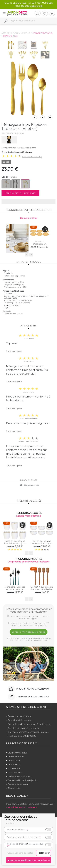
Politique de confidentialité (22, 736)
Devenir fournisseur (18, 784)
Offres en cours (16, 757)
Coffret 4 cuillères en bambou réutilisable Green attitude (42, 589)
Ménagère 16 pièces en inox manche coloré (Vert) (15, 589)
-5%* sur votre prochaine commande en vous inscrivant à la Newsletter (29, 610)
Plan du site (14, 788)
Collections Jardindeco (20, 776)
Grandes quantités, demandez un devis (28, 732)
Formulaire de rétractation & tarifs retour (30, 724)
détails (10, 823)
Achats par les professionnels (23, 728)
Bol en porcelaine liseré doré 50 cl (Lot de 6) (42, 543)
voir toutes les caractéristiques (17, 152)
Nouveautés (14, 768)
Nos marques (15, 772)
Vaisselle (25, 33)
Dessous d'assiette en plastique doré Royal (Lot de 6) (39, 245)
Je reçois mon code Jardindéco (29, 632)
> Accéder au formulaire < (21, 807)
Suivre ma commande (20, 716)
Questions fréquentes (19, 720)
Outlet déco (14, 765)
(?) (27, 830)
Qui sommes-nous (18, 753)
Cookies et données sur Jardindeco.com (21, 818)
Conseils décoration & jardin (23, 780)
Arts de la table (10, 33)
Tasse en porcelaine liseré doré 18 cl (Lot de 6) (15, 543)
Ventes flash (14, 761)
